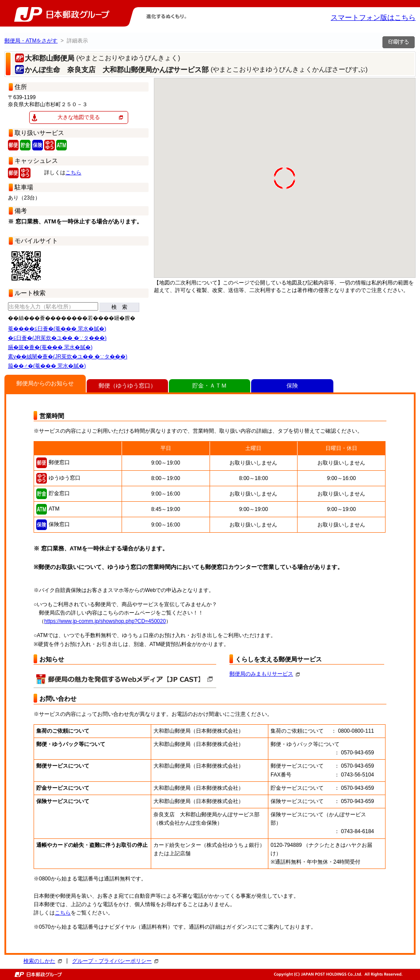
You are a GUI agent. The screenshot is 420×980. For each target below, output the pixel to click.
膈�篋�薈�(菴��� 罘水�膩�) (50, 347)
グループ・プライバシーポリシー (115, 961)
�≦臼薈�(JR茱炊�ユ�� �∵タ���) (57, 338)
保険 (292, 386)
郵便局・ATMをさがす (31, 41)
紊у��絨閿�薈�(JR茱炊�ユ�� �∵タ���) (68, 357)
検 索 (119, 307)
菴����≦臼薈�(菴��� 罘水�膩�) (57, 329)
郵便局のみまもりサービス (265, 674)
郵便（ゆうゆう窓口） (127, 386)
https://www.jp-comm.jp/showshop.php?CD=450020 (105, 621)
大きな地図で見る (79, 117)
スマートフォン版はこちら (373, 17)
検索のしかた (43, 961)
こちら (73, 173)
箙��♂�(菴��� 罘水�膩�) (47, 366)
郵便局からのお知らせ (45, 383)
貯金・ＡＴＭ (210, 386)
